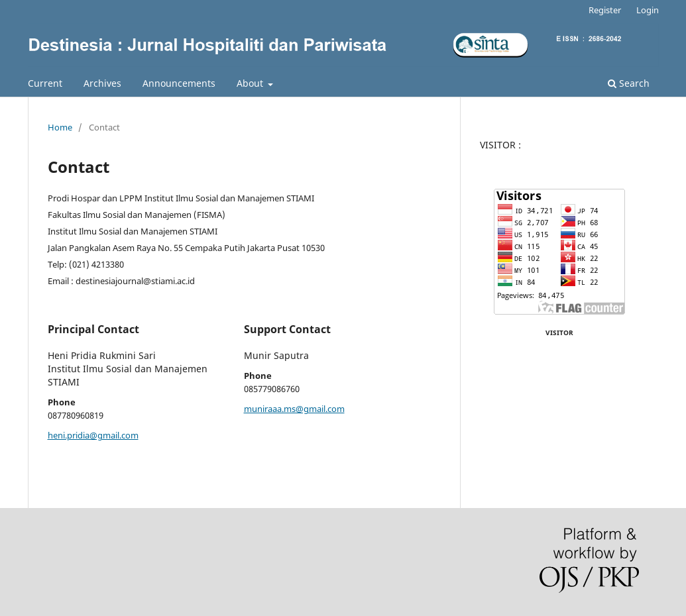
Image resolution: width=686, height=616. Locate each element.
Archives (102, 83)
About (251, 83)
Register (605, 10)
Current (45, 83)
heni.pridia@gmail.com (93, 435)
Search (629, 83)
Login (648, 10)
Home (60, 127)
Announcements (179, 83)
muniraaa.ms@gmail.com (294, 409)
